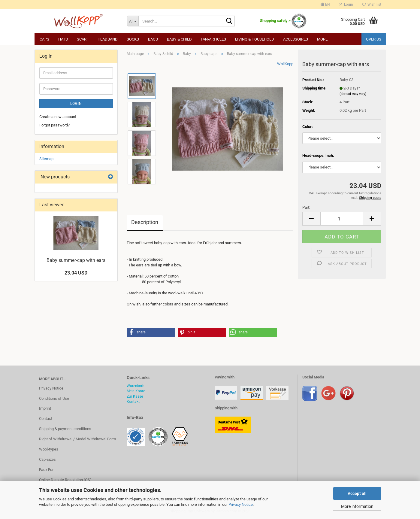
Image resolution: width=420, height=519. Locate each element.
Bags (153, 39)
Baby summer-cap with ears (76, 260)
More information (357, 506)
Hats (63, 39)
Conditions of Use (54, 398)
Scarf (83, 39)
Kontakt (133, 402)
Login (76, 104)
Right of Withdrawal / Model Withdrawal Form (77, 439)
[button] (325, 5)
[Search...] (133, 21)
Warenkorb (136, 386)
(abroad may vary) (353, 94)
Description (145, 222)
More (322, 39)
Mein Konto (136, 391)
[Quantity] (342, 219)
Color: (308, 127)
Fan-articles (213, 39)
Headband (108, 39)
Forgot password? (54, 125)
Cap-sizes (47, 459)
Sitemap (46, 159)
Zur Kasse (135, 396)
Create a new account (58, 117)
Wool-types (49, 449)
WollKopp (285, 64)
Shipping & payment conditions (65, 429)
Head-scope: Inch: (318, 155)
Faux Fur (46, 470)
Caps (44, 39)
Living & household (255, 39)
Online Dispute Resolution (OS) (65, 480)
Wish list (372, 5)
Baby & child (179, 39)
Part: (306, 207)
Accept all (357, 493)
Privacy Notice (241, 504)
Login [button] (346, 5)
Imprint (45, 408)
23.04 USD (76, 273)
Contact (46, 419)
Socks (133, 39)
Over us (374, 39)
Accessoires (296, 39)
